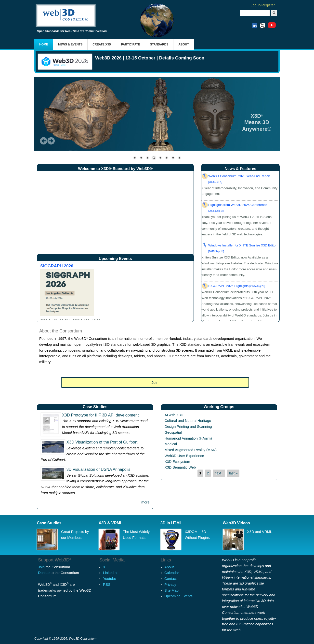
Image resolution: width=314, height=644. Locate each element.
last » (233, 473)
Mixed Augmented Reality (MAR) (191, 450)
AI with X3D (174, 415)
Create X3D (102, 44)
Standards (159, 44)
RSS (107, 585)
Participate (130, 44)
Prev (44, 141)
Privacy (170, 585)
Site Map (171, 590)
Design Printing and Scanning (188, 427)
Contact (171, 579)
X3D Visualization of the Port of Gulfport (102, 442)
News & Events (70, 44)
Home (44, 44)
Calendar (172, 573)
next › (219, 473)
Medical (171, 444)
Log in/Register (263, 5)
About (184, 44)
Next (51, 141)
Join (155, 382)
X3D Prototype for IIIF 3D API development (100, 415)
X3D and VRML (260, 532)
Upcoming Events (178, 596)
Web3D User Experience (184, 456)
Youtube (110, 579)
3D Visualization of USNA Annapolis (98, 469)
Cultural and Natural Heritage (188, 421)
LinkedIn (110, 573)
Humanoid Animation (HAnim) (188, 438)
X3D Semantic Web (180, 467)
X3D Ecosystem (177, 462)
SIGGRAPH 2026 (57, 266)
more (145, 502)
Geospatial (173, 432)
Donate (44, 573)
